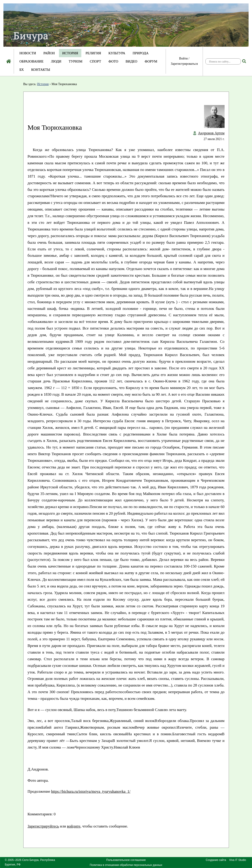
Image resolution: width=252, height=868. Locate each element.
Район (49, 53)
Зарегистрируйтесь (43, 826)
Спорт (95, 61)
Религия (93, 53)
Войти (183, 58)
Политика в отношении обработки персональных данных (126, 865)
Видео (131, 61)
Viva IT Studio (238, 860)
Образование (31, 61)
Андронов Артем (211, 133)
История (70, 53)
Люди (56, 61)
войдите (74, 826)
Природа (141, 53)
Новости (28, 53)
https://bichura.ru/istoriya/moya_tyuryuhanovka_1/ (91, 791)
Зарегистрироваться (184, 64)
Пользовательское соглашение (126, 860)
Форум (151, 61)
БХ (22, 70)
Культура (117, 53)
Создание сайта (216, 860)
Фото (113, 61)
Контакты (41, 70)
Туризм (76, 61)
